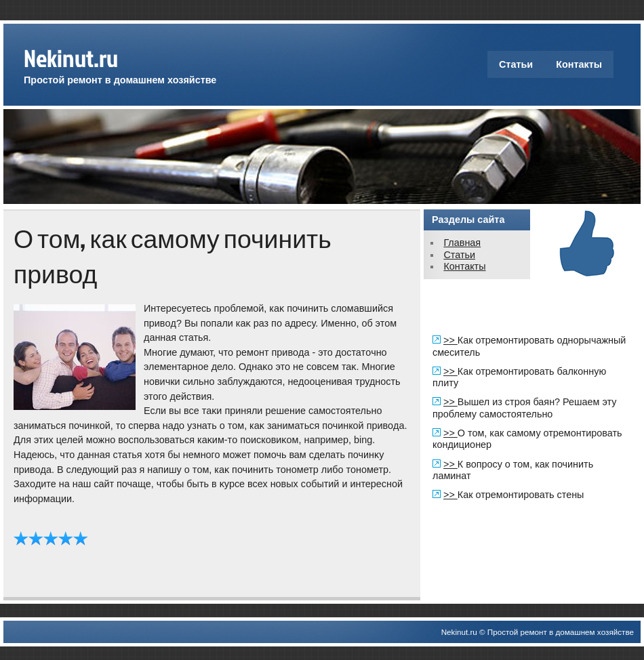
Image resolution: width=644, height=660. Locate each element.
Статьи (516, 64)
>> (450, 340)
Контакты (579, 64)
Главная (462, 243)
